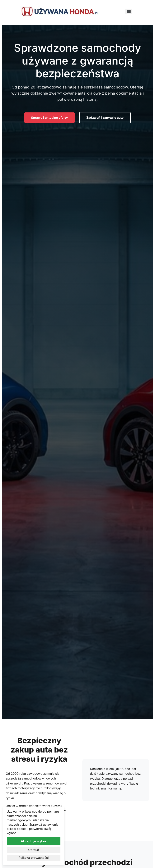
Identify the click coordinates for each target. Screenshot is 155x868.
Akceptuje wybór (33, 841)
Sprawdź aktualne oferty (49, 118)
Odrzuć (34, 850)
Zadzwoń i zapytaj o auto (105, 118)
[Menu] (129, 11)
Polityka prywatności (33, 858)
